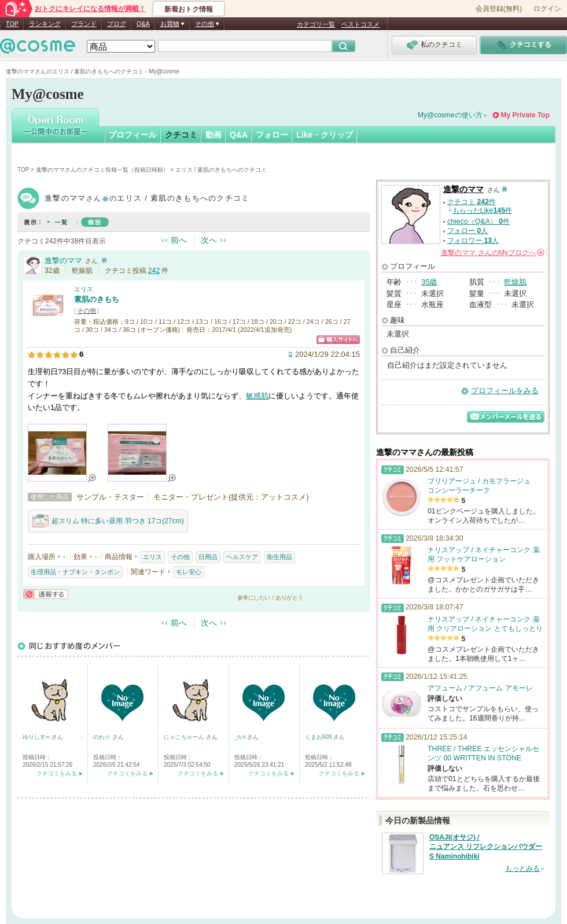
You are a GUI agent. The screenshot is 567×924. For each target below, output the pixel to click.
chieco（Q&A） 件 (478, 221)
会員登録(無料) (499, 9)
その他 (86, 311)
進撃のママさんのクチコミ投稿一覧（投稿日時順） (102, 170)
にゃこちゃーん (185, 737)
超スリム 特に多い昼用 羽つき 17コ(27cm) (108, 521)
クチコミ (181, 135)
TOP (12, 24)
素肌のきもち (97, 299)
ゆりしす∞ (37, 737)
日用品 (208, 557)
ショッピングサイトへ (338, 340)
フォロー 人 (467, 231)
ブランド (84, 24)
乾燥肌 (515, 282)
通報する (46, 594)
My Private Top (525, 115)
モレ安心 (189, 572)
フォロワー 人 (473, 241)
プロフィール (132, 135)
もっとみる (522, 868)
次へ (209, 240)
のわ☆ (103, 737)
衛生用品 (279, 557)
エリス (84, 289)
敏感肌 (257, 396)
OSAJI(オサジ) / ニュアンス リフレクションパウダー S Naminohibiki (486, 847)
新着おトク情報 (189, 9)
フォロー (272, 135)
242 (154, 271)
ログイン (547, 9)
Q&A (143, 24)
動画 (213, 135)
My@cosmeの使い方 (450, 115)
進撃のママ (63, 260)
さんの (493, 253)
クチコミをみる (57, 773)
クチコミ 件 (472, 202)
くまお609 (319, 737)
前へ (179, 240)
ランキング (45, 24)
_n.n (241, 737)
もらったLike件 (482, 210)
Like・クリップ (325, 135)
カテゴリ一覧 (316, 24)
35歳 (429, 282)
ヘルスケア (242, 557)
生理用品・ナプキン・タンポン (75, 572)
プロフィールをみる (505, 391)
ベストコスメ (360, 24)
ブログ (117, 24)
